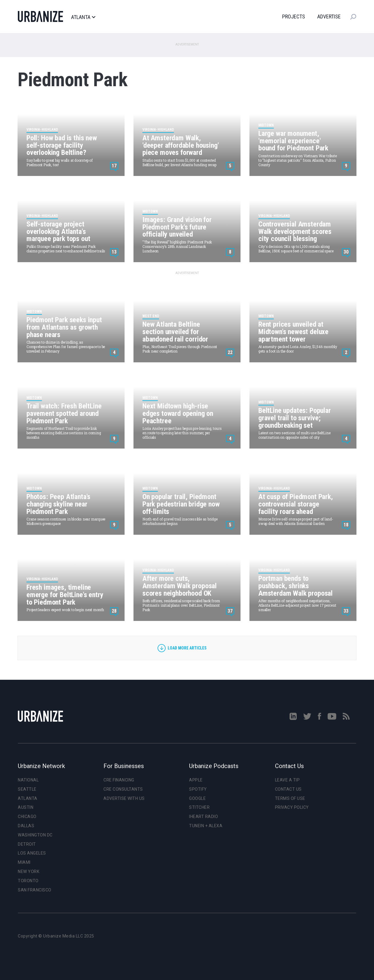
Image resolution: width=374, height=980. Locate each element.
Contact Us (288, 789)
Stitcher (199, 807)
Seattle (27, 789)
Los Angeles (32, 853)
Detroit (27, 844)
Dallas (26, 826)
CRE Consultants (123, 789)
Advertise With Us (124, 798)
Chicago (27, 817)
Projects (294, 16)
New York (29, 872)
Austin (26, 807)
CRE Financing (119, 780)
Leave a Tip (287, 780)
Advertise (329, 16)
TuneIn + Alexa (206, 826)
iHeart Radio (203, 817)
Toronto (28, 881)
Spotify (198, 789)
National (28, 780)
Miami (24, 862)
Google (197, 798)
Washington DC (35, 835)
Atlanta (83, 17)
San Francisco (35, 890)
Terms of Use (290, 798)
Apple (196, 780)
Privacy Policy (292, 807)
